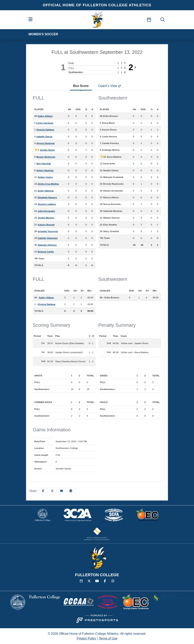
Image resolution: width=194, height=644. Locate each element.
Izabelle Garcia (44, 136)
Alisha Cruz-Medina (48, 184)
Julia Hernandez (46, 211)
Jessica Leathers (47, 204)
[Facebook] (105, 581)
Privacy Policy (87, 638)
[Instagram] (113, 581)
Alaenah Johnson (47, 245)
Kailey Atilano (45, 116)
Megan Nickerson (46, 157)
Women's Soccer (43, 34)
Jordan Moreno (46, 218)
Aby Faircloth (44, 163)
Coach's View (110, 86)
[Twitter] (89, 581)
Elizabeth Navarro (47, 197)
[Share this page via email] (62, 491)
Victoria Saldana (45, 130)
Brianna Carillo (46, 252)
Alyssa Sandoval (45, 143)
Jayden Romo (47, 150)
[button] (71, 491)
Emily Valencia (46, 191)
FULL (71, 68)
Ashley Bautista (45, 170)
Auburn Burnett (46, 225)
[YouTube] (97, 581)
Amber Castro (45, 177)
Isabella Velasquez (48, 238)
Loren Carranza (45, 123)
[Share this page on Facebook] (43, 491)
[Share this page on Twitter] (52, 491)
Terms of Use (108, 638)
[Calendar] (81, 581)
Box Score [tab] (81, 86)
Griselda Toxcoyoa (48, 231)
